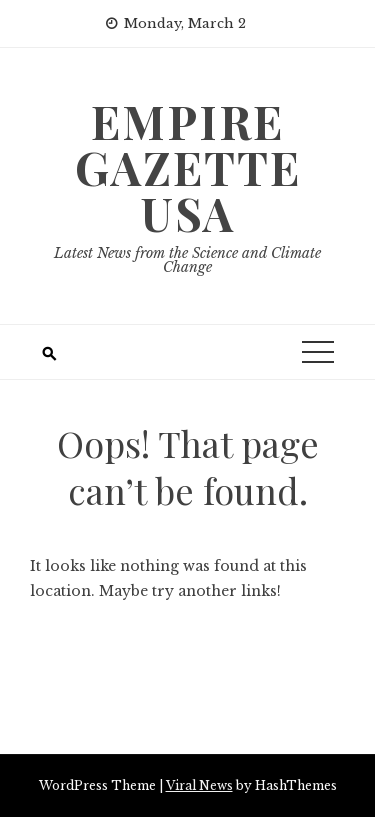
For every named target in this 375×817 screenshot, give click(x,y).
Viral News (199, 785)
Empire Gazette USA (188, 167)
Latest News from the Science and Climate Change (187, 260)
